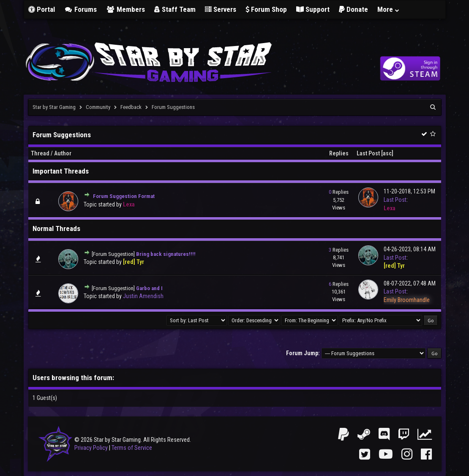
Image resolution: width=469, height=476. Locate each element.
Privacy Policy (91, 448)
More (389, 9)
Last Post (368, 153)
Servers (221, 9)
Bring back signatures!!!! (166, 254)
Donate (353, 9)
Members (125, 9)
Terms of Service (132, 448)
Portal (42, 9)
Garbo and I (149, 288)
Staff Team (175, 9)
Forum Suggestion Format (124, 196)
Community (98, 107)
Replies (339, 153)
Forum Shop (266, 9)
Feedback (131, 107)
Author (63, 153)
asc (387, 153)
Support (313, 9)
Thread (40, 153)
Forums (81, 9)
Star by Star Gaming (54, 107)
